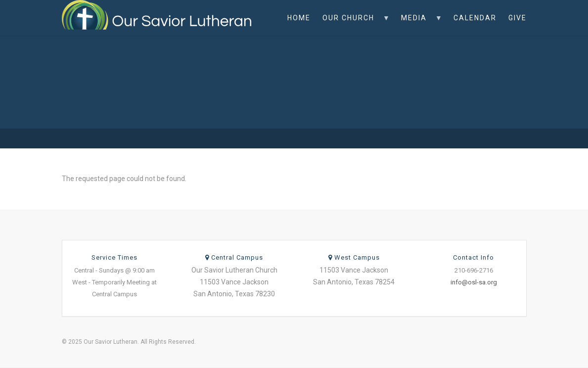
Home (299, 18)
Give (518, 18)
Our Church (353, 25)
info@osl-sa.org (474, 282)
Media (419, 25)
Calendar (475, 18)
